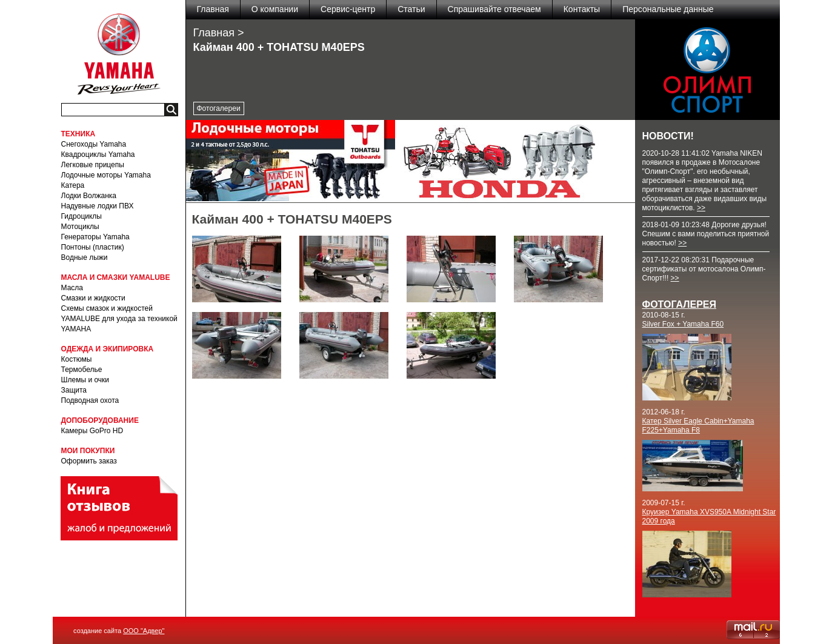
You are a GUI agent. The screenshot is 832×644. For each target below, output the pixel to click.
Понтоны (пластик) (93, 247)
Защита (74, 390)
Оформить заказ (89, 461)
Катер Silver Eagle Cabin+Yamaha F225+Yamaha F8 (698, 426)
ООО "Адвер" (144, 631)
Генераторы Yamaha (95, 237)
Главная (213, 9)
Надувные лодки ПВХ (98, 206)
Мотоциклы (80, 227)
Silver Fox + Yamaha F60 (683, 324)
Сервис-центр (348, 9)
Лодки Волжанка (89, 196)
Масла (72, 288)
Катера (73, 185)
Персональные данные (668, 9)
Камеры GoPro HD (92, 431)
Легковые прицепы (93, 165)
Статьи (411, 9)
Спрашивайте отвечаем (494, 9)
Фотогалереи (219, 108)
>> (701, 208)
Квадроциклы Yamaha (98, 154)
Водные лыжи (85, 257)
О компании (275, 9)
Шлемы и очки (85, 380)
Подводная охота (90, 400)
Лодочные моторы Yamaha (106, 175)
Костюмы (77, 359)
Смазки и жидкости (93, 298)
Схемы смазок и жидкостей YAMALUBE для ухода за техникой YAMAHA (119, 319)
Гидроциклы (82, 216)
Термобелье (82, 370)
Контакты (582, 9)
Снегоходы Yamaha (94, 144)
